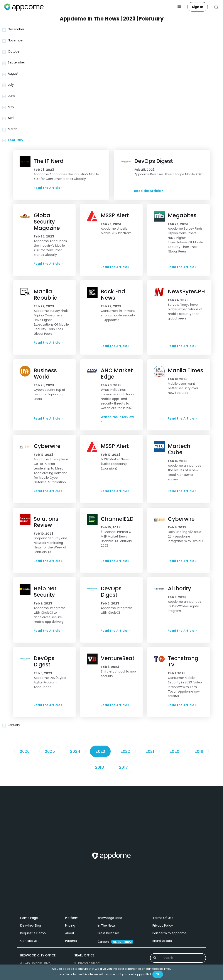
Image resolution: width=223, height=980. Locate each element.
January (14, 725)
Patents (71, 941)
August (13, 73)
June (12, 96)
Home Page (29, 918)
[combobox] (178, 958)
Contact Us (29, 941)
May (11, 107)
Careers (115, 942)
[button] (179, 7)
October (14, 51)
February (16, 140)
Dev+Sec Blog (31, 925)
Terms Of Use (163, 918)
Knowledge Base (110, 918)
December (16, 29)
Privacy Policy (163, 925)
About (70, 933)
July (11, 85)
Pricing (70, 925)
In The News (107, 925)
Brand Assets (162, 941)
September (16, 62)
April (11, 118)
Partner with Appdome (170, 933)
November (16, 40)
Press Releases (109, 933)
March (13, 129)
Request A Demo (33, 933)
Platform (72, 918)
